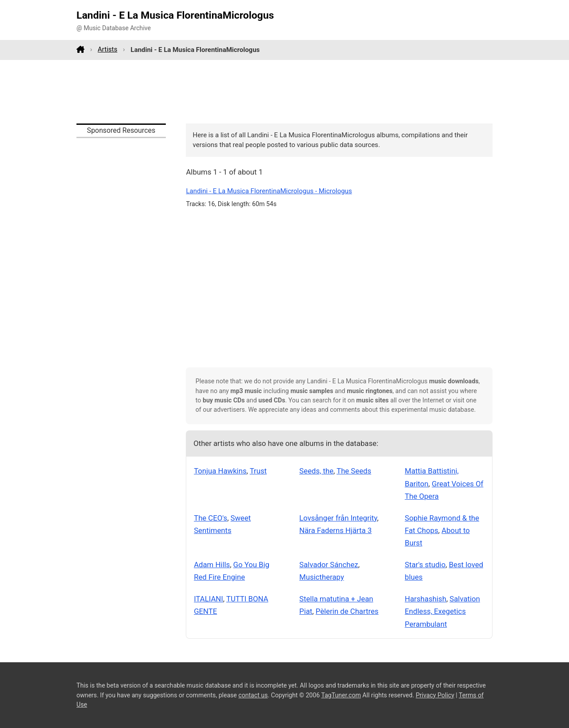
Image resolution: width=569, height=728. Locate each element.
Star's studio (425, 565)
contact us (253, 695)
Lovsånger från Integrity (338, 518)
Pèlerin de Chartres (347, 611)
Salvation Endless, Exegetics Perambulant (443, 611)
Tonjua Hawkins (220, 471)
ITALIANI (208, 599)
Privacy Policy (435, 695)
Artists (108, 49)
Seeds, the (316, 471)
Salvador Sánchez (329, 565)
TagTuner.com (341, 695)
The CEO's (210, 518)
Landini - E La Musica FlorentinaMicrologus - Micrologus (269, 191)
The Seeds (354, 471)
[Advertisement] (284, 91)
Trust (258, 471)
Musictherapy (321, 577)
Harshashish (426, 599)
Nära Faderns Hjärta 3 (335, 530)
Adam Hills (212, 565)
